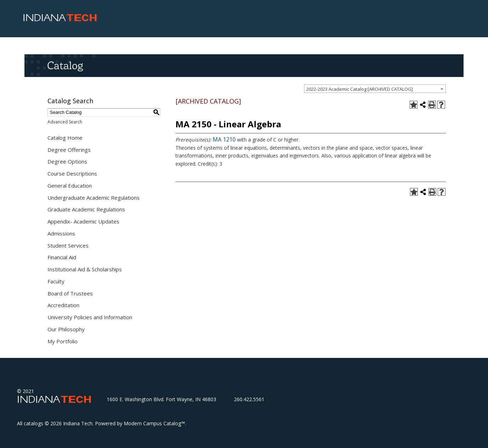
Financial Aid (62, 257)
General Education (70, 186)
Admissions (61, 233)
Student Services (68, 245)
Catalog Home (65, 138)
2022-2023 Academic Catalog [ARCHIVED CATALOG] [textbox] (360, 89)
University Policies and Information (90, 317)
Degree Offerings (69, 150)
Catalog (65, 65)
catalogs (33, 423)
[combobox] (375, 89)
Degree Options (67, 161)
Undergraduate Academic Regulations (94, 198)
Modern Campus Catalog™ (154, 423)
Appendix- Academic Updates (83, 221)
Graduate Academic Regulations (86, 209)
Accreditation (63, 305)
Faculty (56, 281)
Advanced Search (65, 122)
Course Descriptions (72, 173)
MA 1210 (224, 139)
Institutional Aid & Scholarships (85, 269)
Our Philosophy (66, 329)
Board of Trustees (70, 293)
